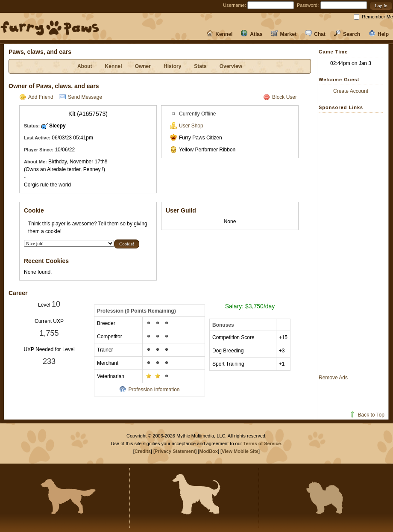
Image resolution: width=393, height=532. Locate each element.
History (172, 66)
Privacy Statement (175, 451)
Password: (308, 5)
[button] (381, 6)
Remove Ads (333, 378)
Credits (143, 451)
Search (347, 34)
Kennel (219, 34)
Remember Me (377, 17)
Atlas (252, 34)
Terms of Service (262, 443)
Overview (231, 66)
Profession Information (149, 390)
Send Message (81, 97)
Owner (143, 66)
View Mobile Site (240, 451)
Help (379, 34)
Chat (315, 34)
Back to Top (367, 415)
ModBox (209, 451)
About (85, 66)
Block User (280, 97)
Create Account (351, 91)
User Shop (187, 126)
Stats (200, 66)
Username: (235, 5)
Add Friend (36, 97)
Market (284, 34)
